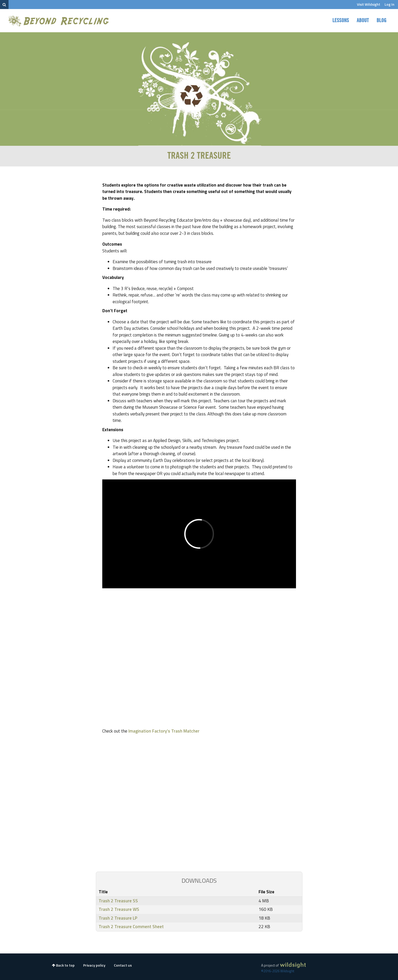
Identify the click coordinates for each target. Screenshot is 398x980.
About (363, 21)
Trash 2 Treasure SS (118, 901)
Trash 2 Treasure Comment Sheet (131, 927)
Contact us (123, 965)
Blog (381, 21)
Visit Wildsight (369, 4)
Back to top (63, 965)
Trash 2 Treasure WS (119, 909)
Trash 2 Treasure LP (118, 918)
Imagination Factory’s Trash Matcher (164, 731)
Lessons (341, 21)
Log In (389, 4)
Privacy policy (94, 965)
